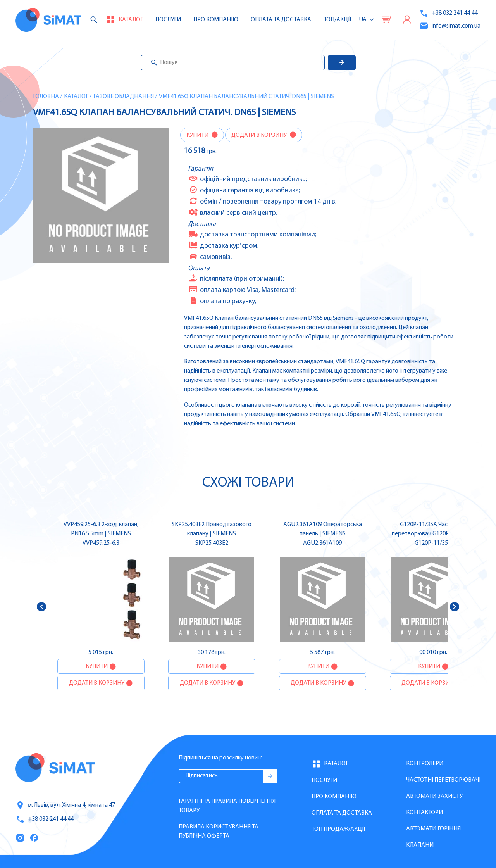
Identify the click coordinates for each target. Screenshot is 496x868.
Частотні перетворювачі (443, 780)
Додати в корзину (260, 135)
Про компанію (334, 797)
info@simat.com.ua (450, 26)
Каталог (76, 97)
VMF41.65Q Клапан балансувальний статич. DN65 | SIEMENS (246, 97)
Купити (198, 135)
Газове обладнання (124, 97)
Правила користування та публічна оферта (219, 832)
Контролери (425, 764)
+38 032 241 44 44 (448, 13)
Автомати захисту (434, 796)
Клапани (420, 845)
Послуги (168, 20)
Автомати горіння (433, 829)
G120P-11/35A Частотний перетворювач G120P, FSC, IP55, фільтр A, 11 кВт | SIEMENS (433, 534)
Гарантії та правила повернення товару (227, 806)
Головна (46, 97)
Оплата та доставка (281, 20)
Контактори (425, 813)
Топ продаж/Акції (338, 829)
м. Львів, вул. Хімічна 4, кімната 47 (65, 805)
